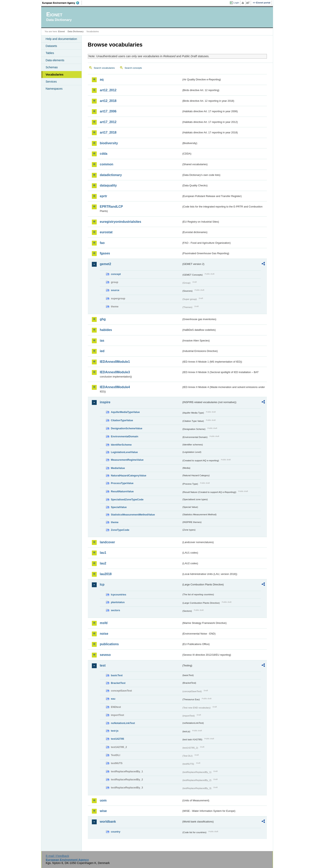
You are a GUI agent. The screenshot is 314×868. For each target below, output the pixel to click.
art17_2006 (108, 111)
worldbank (108, 822)
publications (109, 644)
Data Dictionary (76, 31)
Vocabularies (55, 75)
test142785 (118, 739)
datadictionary (111, 175)
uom (103, 800)
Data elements (55, 60)
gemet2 (106, 264)
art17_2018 (108, 132)
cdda (104, 154)
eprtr (104, 196)
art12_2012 (108, 90)
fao (102, 243)
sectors (116, 610)
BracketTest (118, 683)
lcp (102, 584)
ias (102, 341)
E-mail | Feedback (57, 856)
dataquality (108, 185)
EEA (62, 3)
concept (116, 274)
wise (103, 811)
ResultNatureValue (122, 491)
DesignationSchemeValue (127, 428)
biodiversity (109, 143)
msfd (104, 623)
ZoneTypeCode (120, 530)
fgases (105, 253)
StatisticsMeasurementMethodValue (133, 515)
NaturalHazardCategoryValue (129, 475)
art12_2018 (108, 101)
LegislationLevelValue (124, 452)
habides (106, 330)
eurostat (106, 232)
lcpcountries (119, 595)
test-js (115, 731)
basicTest (117, 675)
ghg (103, 319)
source (115, 290)
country (116, 832)
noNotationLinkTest (123, 723)
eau (113, 699)
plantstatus (118, 602)
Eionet (62, 31)
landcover (108, 542)
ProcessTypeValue (122, 483)
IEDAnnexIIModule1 (115, 362)
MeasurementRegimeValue (127, 460)
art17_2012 (108, 122)
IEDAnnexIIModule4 (115, 387)
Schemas (52, 67)
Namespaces (54, 89)
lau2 (103, 563)
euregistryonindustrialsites (121, 222)
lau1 (103, 553)
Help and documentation (61, 39)
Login (236, 3)
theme (115, 522)
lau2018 (106, 574)
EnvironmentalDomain (125, 436)
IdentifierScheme (121, 445)
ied (102, 351)
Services (51, 82)
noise (104, 634)
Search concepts (133, 68)
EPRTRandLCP (111, 207)
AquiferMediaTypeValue (125, 412)
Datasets (51, 46)
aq (102, 79)
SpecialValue (119, 507)
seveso (105, 655)
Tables (50, 53)
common (107, 164)
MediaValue (118, 468)
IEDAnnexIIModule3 (115, 372)
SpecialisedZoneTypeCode (127, 499)
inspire (105, 402)
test (103, 665)
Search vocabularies (104, 68)
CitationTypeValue (122, 420)
